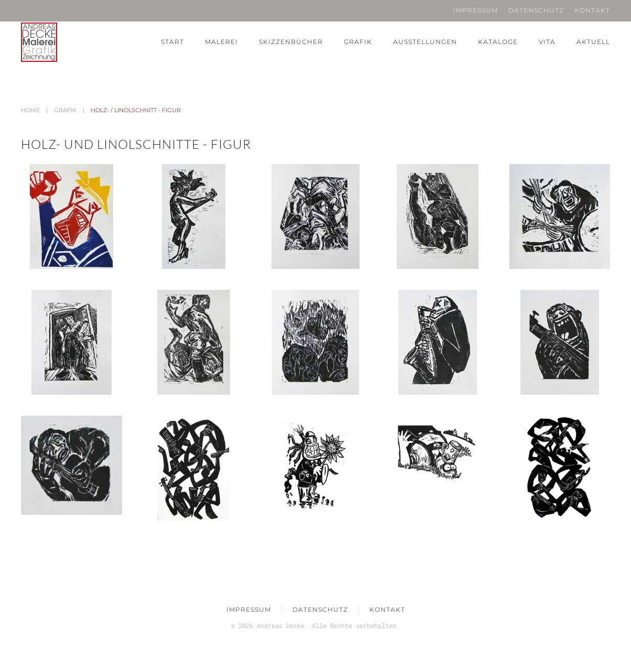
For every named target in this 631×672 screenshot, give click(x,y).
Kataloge (498, 42)
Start (172, 42)
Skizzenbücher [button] (291, 42)
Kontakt (592, 10)
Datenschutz (536, 10)
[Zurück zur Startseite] (39, 42)
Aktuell (593, 42)
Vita (547, 42)
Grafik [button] (358, 42)
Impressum (476, 10)
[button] (72, 216)
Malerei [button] (221, 42)
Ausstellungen (425, 42)
